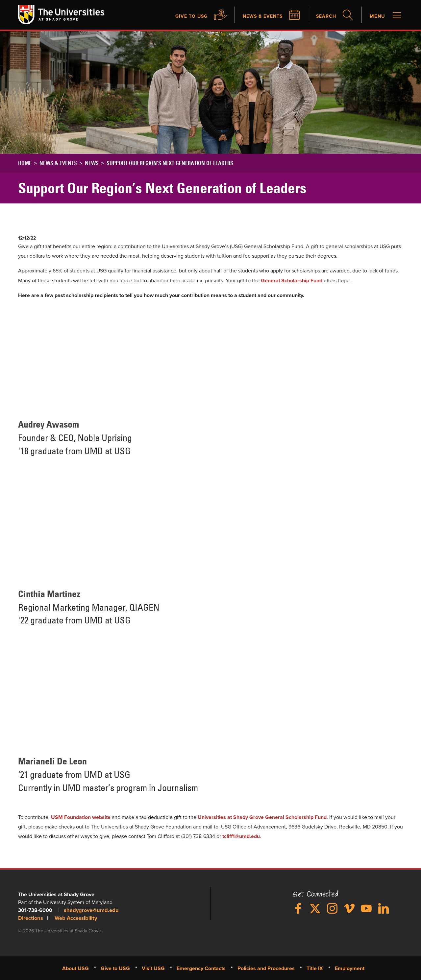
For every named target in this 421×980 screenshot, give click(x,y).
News (92, 164)
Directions (30, 919)
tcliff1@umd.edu (241, 837)
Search (323, 16)
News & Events (256, 16)
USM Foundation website (81, 818)
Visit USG (153, 968)
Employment (350, 968)
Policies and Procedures (266, 968)
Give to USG (180, 16)
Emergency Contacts (201, 968)
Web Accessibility (74, 919)
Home (25, 164)
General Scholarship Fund (292, 281)
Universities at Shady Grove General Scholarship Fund (262, 818)
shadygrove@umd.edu (90, 911)
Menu (377, 16)
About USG (75, 968)
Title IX (315, 968)
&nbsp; (110, 358)
